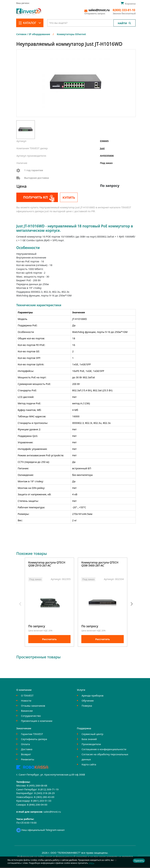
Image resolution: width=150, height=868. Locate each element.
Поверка (87, 706)
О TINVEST (27, 696)
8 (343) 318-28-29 (44, 794)
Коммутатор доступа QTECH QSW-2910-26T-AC (47, 564)
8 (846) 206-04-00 (37, 805)
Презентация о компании (37, 722)
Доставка (27, 750)
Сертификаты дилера (34, 740)
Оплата (26, 745)
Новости (26, 701)
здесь (91, 863)
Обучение (88, 701)
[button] (132, 604)
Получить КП (35, 197)
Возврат (26, 755)
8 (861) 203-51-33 (41, 801)
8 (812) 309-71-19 (48, 790)
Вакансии (27, 712)
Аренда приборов (93, 696)
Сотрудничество (31, 717)
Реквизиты (28, 760)
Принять (139, 861)
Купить (69, 198)
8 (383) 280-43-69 (44, 798)
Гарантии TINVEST (32, 735)
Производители (91, 745)
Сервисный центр (93, 735)
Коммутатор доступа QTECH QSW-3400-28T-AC (100, 564)
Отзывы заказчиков (33, 706)
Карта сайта (89, 765)
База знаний (89, 740)
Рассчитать (49, 640)
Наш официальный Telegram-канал (40, 831)
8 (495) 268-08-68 (37, 786)
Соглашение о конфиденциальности (104, 750)
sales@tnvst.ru (52, 812)
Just (102, 148)
